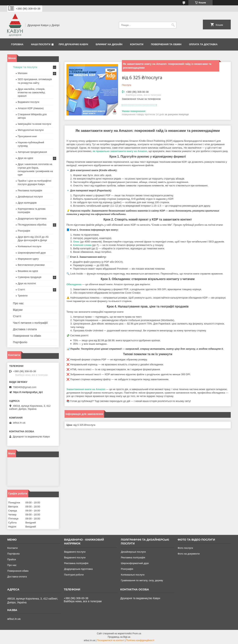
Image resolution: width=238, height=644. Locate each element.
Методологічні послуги (31, 130)
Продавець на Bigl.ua (119, 637)
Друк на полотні (27, 283)
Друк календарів (27, 203)
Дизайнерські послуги (30, 197)
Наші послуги (41, 44)
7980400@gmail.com (25, 387)
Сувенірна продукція (30, 277)
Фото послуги (185, 548)
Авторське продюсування (32, 152)
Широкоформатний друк (32, 253)
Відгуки (18, 310)
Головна (17, 44)
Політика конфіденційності (140, 640)
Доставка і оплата (25, 329)
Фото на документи (189, 554)
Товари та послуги (25, 67)
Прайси (12, 559)
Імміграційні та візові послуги (34, 124)
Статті (21, 289)
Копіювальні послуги (30, 246)
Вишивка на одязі (28, 271)
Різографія (24, 231)
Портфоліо (20, 342)
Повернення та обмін (166, 44)
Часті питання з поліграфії (30, 323)
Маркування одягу (28, 259)
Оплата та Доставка (203, 44)
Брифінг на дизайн (109, 44)
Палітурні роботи (74, 575)
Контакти (137, 44)
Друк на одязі (25, 158)
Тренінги (23, 296)
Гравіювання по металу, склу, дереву (142, 580)
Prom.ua (137, 634)
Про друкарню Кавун (74, 44)
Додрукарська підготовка (32, 219)
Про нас (18, 303)
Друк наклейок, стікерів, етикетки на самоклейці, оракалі (32, 92)
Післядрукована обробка (32, 225)
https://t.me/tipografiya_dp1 (28, 392)
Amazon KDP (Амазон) (31, 108)
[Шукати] (173, 25)
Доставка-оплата (17, 577)
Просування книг (27, 136)
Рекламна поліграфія (30, 190)
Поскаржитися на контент (111, 640)
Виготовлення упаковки (31, 265)
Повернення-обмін (18, 571)
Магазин (23, 73)
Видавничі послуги (28, 102)
